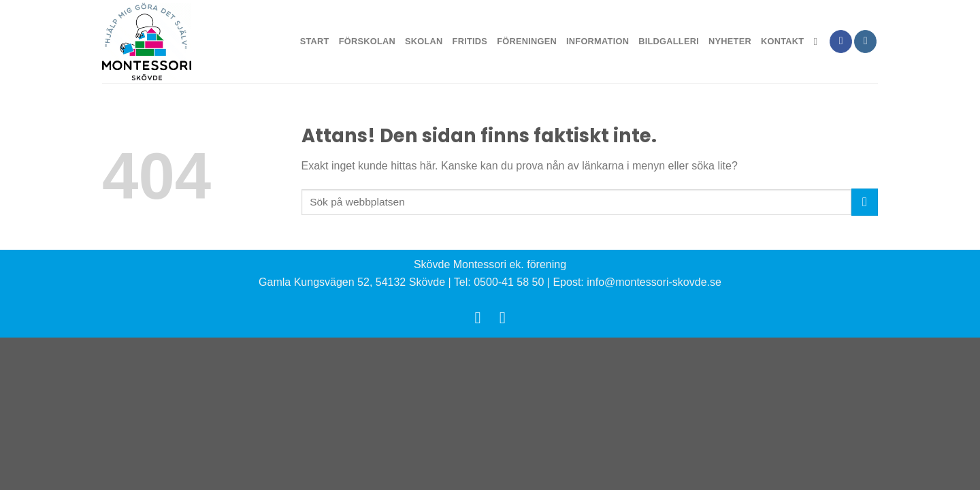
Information (598, 41)
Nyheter (730, 41)
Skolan (424, 41)
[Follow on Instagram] (865, 42)
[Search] (818, 42)
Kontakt (782, 41)
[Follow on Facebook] (841, 42)
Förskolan (367, 41)
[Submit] (865, 202)
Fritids (470, 41)
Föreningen (527, 41)
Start (315, 41)
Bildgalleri (669, 41)
